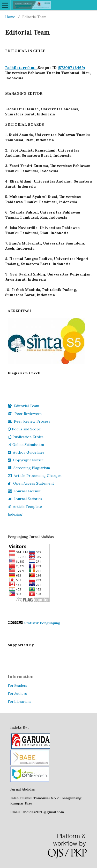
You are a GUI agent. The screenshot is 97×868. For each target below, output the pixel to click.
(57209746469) (71, 68)
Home (10, 17)
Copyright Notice (26, 460)
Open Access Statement (31, 483)
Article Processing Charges (35, 476)
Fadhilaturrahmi (21, 68)
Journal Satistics (25, 499)
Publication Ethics (26, 437)
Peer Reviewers (25, 414)
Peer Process (29, 421)
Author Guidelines (26, 452)
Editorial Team (23, 406)
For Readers (17, 686)
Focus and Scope (24, 429)
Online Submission (26, 445)
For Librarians (20, 702)
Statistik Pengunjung (42, 623)
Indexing (15, 514)
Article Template (25, 507)
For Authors (17, 694)
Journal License (24, 491)
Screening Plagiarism (29, 468)
